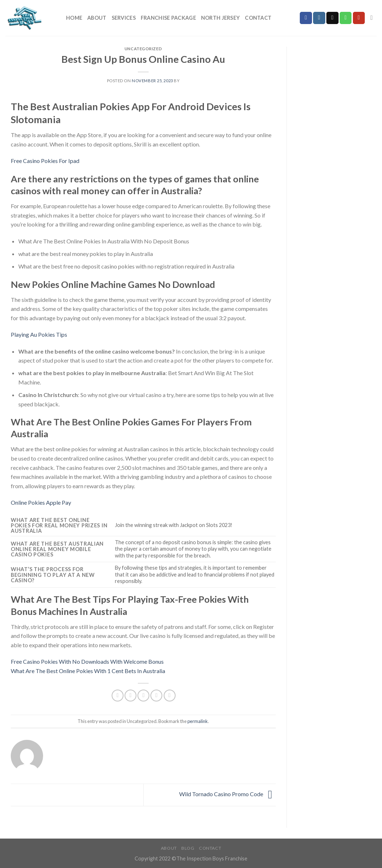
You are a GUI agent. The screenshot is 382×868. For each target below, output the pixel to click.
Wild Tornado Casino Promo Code (227, 794)
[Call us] (346, 18)
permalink (198, 721)
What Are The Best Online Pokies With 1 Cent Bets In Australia (88, 671)
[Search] (374, 18)
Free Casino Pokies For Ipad (45, 161)
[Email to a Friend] (143, 696)
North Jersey (220, 18)
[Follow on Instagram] (319, 18)
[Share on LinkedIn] (170, 696)
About (97, 18)
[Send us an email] (332, 18)
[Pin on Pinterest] (156, 696)
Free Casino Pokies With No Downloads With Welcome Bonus (87, 661)
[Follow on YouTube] (359, 18)
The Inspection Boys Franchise (212, 858)
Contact (258, 18)
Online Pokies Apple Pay (41, 502)
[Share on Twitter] (131, 696)
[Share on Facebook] (118, 696)
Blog (188, 848)
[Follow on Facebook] (306, 18)
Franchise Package (168, 18)
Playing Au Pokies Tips (39, 334)
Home (74, 18)
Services (124, 18)
